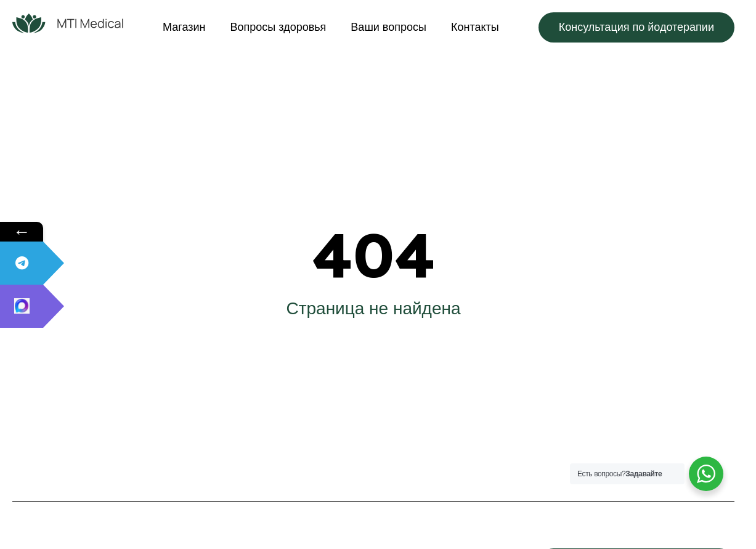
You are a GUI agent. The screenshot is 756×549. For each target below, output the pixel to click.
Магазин (184, 27)
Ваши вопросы (388, 27)
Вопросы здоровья (278, 27)
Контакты (475, 27)
